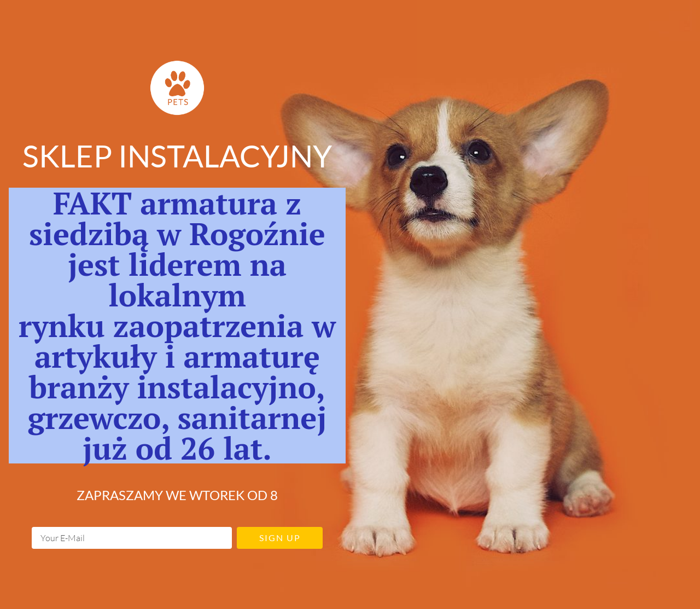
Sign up (280, 538)
